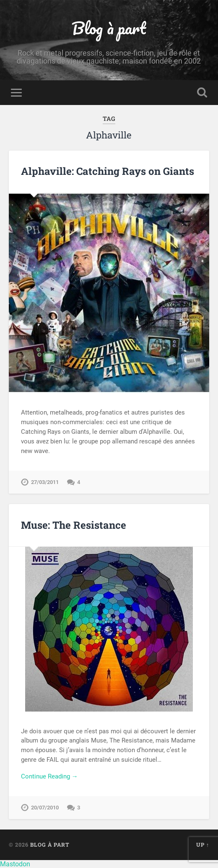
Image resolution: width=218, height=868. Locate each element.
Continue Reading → (49, 776)
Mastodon (15, 864)
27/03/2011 (45, 482)
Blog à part (109, 28)
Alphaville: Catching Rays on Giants (108, 171)
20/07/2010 (45, 808)
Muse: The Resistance (74, 525)
